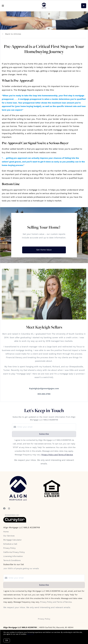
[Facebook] (4, 509)
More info (30, 634)
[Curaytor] (15, 522)
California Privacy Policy (14, 552)
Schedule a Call (10, 544)
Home (6, 532)
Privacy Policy (9, 548)
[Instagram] (9, 509)
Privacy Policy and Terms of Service (57, 455)
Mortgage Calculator (12, 540)
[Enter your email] (46, 427)
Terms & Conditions (12, 560)
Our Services (9, 536)
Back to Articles (13, 34)
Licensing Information (13, 556)
